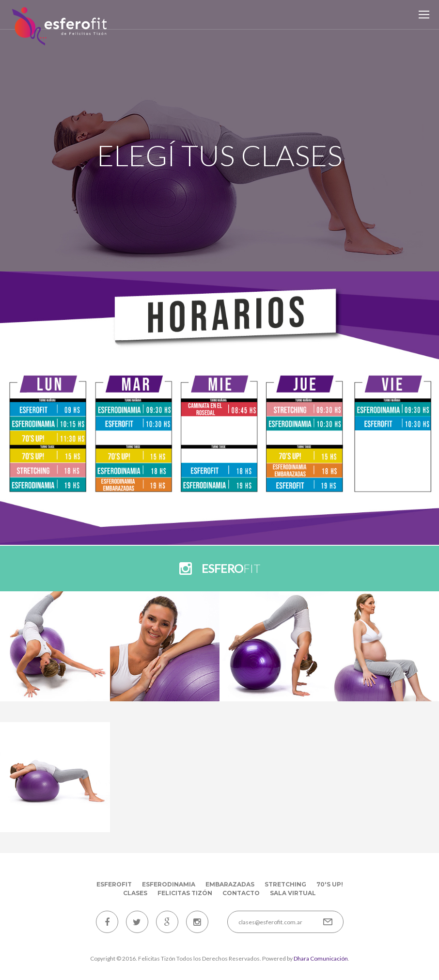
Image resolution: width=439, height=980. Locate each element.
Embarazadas (230, 884)
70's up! (330, 884)
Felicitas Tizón (185, 893)
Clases (135, 893)
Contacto (241, 893)
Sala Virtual (293, 893)
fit (231, 569)
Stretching (285, 884)
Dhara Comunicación (321, 958)
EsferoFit (114, 884)
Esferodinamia (169, 884)
